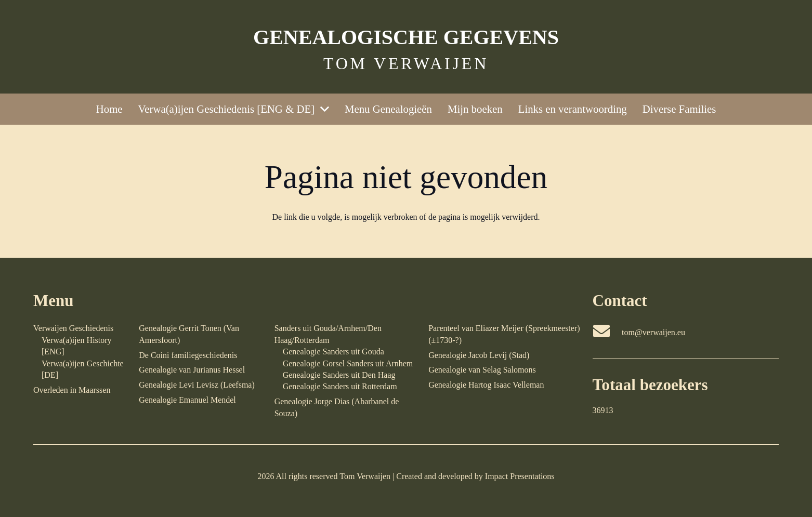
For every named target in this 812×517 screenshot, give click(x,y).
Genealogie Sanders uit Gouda (333, 352)
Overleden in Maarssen (72, 390)
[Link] (406, 47)
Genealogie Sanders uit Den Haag (339, 375)
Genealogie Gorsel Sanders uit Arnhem (348, 363)
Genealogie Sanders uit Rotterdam (340, 386)
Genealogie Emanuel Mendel (187, 400)
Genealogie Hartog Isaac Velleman (486, 385)
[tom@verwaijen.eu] (607, 332)
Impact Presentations (520, 476)
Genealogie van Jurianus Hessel (192, 370)
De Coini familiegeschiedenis (188, 355)
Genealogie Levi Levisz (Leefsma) (197, 385)
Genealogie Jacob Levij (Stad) (479, 355)
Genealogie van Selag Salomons (482, 370)
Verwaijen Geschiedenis (73, 328)
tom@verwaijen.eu (653, 332)
